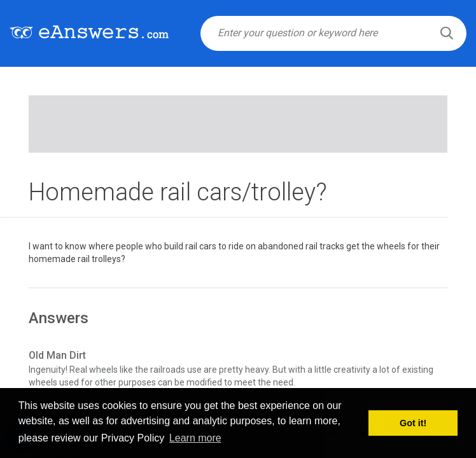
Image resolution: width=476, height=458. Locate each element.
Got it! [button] (413, 423)
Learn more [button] (195, 438)
